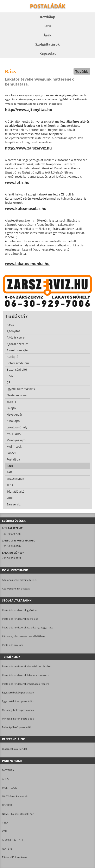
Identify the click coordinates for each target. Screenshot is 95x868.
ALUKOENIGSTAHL (13, 840)
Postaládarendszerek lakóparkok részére (26, 675)
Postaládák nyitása (13, 645)
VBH (5, 831)
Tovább (82, 71)
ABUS (5, 779)
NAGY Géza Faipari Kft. (15, 796)
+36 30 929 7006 (12, 534)
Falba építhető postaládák (17, 727)
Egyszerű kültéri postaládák (18, 701)
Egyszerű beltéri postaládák (18, 693)
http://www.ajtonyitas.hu (29, 110)
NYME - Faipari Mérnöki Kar (18, 814)
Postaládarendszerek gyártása (20, 610)
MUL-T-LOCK (9, 788)
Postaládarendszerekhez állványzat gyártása (28, 627)
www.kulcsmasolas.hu (26, 209)
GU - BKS (7, 849)
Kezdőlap (48, 17)
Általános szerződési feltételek (20, 580)
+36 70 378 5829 (12, 558)
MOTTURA (8, 770)
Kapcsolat (48, 53)
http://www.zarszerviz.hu (28, 148)
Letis (47, 26)
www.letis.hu (17, 182)
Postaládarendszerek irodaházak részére (26, 684)
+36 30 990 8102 (12, 546)
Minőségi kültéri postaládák (18, 719)
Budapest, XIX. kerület (15, 749)
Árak (47, 35)
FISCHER (7, 805)
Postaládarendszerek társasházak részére (26, 666)
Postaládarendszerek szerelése (20, 619)
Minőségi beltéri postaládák (18, 710)
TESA (5, 823)
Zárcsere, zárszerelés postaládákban (23, 636)
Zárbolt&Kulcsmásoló (14, 857)
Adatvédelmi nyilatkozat (16, 589)
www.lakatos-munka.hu (27, 264)
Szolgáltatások (47, 44)
